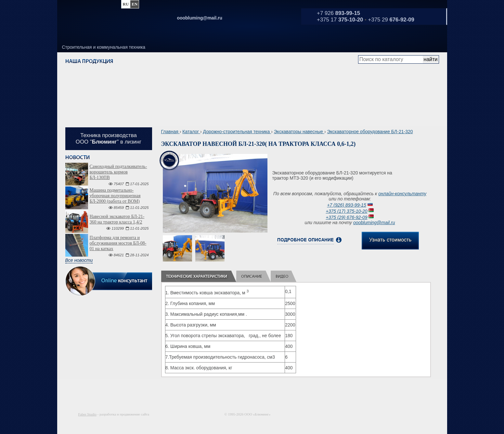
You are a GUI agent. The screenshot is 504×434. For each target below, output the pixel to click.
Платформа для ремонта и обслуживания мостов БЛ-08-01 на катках (118, 243)
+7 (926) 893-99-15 (346, 205)
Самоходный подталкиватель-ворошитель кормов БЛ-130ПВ (118, 172)
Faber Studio (88, 414)
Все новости (79, 260)
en (135, 4)
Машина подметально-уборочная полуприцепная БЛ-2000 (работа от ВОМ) (115, 196)
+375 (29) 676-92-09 (347, 217)
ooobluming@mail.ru (374, 223)
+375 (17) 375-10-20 (347, 211)
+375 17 (340, 20)
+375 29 (391, 20)
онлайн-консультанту (402, 194)
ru (126, 4)
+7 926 (338, 13)
